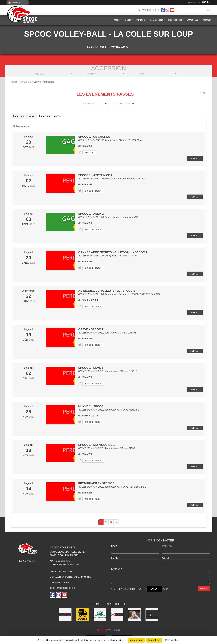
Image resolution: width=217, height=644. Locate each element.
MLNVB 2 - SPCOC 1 (92, 406)
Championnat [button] (193, 20)
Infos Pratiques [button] (175, 20)
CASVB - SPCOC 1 (91, 329)
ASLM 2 (133, 217)
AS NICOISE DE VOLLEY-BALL (145, 294)
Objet (167, 558)
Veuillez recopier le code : (129, 589)
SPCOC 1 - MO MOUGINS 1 (96, 445)
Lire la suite (195, 158)
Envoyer (204, 589)
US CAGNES (135, 140)
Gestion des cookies (62, 588)
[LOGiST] (83, 614)
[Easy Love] (65, 614)
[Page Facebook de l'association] (163, 10)
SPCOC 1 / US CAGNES (94, 137)
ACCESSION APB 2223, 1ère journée (98, 140)
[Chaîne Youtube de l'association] (172, 10)
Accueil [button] (117, 20)
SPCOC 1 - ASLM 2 (91, 214)
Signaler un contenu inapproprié (70, 577)
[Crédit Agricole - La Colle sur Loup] (100, 614)
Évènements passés (50, 116)
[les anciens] (134, 614)
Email (116, 558)
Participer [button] (141, 20)
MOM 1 (133, 448)
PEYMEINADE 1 (138, 487)
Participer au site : (199, 2)
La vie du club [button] (157, 20)
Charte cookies (59, 583)
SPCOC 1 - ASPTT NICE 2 (95, 175)
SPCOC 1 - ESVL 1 (91, 368)
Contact (207, 20)
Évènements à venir (24, 116)
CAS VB (132, 256)
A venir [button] (128, 20)
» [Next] (116, 522)
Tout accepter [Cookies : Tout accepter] (136, 640)
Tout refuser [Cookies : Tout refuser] (154, 640)
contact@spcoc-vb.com (65, 564)
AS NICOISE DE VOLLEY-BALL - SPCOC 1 (107, 291)
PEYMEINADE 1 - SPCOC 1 (96, 483)
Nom (115, 546)
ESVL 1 (133, 371)
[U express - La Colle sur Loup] (117, 614)
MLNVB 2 (134, 410)
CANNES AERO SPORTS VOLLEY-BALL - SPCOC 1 (113, 252)
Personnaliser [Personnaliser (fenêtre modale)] (172, 640)
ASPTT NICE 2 (137, 179)
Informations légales (63, 571)
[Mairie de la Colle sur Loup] (152, 614)
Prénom (168, 546)
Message (117, 569)
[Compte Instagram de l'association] (167, 10)
